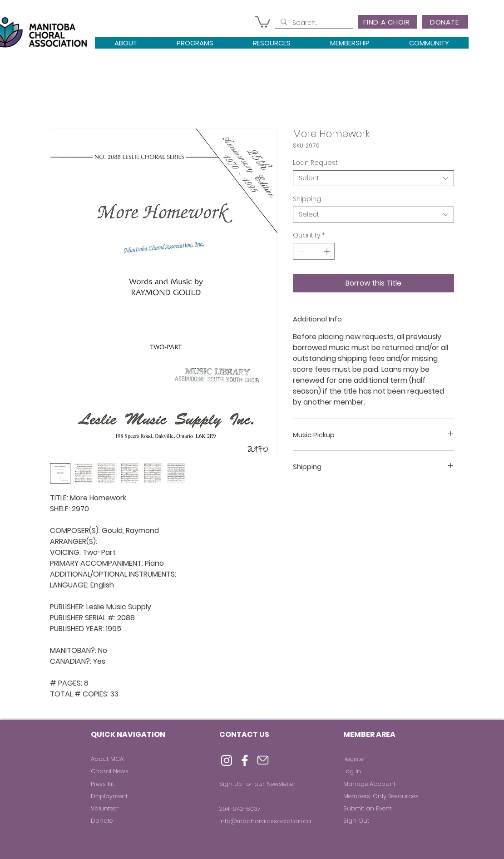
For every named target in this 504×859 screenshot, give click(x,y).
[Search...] (313, 23)
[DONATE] (445, 22)
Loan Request (315, 163)
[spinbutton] (314, 251)
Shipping (307, 199)
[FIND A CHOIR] (388, 22)
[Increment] (328, 251)
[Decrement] (300, 251)
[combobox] (373, 178)
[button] (263, 21)
